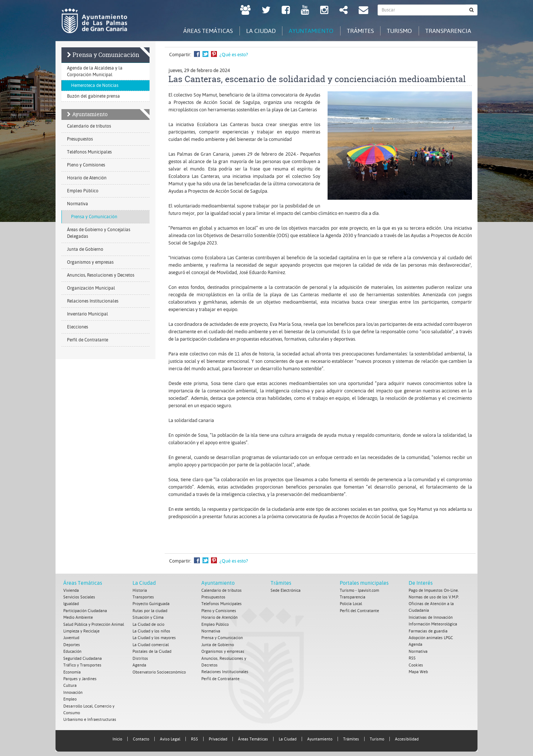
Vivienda (71, 590)
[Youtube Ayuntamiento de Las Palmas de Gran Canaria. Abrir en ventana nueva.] (305, 11)
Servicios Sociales (79, 597)
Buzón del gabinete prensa (93, 97)
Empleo (70, 697)
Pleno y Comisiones (86, 165)
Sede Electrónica (286, 590)
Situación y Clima (148, 617)
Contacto (141, 737)
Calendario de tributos (89, 126)
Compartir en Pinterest (214, 54)
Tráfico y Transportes (82, 664)
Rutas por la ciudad (150, 610)
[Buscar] (472, 10)
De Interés (421, 583)
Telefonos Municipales (222, 604)
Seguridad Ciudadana (83, 657)
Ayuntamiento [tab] (304, 31)
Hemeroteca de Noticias (95, 86)
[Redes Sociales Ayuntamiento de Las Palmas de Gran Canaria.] (343, 11)
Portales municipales (364, 583)
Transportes (143, 597)
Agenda (139, 664)
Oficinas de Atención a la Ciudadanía (431, 607)
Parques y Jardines (80, 677)
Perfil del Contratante (359, 610)
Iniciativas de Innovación (431, 617)
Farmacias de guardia (428, 630)
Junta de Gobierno (85, 250)
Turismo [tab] (396, 31)
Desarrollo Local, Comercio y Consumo (89, 707)
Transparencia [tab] (447, 31)
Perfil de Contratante (88, 340)
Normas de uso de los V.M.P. (434, 597)
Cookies (416, 664)
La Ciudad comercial (151, 644)
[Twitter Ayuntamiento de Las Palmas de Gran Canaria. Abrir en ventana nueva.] (266, 11)
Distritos (140, 657)
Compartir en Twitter (205, 54)
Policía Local (351, 604)
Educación (72, 650)
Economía (72, 670)
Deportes (72, 644)
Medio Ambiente (78, 617)
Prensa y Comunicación (106, 55)
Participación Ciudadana (85, 610)
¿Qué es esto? (234, 55)
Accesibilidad (407, 737)
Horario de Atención (87, 178)
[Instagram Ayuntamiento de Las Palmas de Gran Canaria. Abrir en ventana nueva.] (324, 11)
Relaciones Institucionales (93, 301)
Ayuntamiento (90, 114)
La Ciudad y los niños (151, 630)
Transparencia (353, 597)
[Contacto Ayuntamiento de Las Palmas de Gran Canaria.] (363, 11)
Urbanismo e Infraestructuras (90, 717)
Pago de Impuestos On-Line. (434, 590)
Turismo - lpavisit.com (359, 590)
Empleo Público (83, 191)
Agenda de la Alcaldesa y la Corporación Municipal (95, 72)
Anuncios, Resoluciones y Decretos (101, 276)
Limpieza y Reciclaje (81, 630)
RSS (412, 657)
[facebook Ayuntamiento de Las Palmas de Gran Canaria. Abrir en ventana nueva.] (286, 11)
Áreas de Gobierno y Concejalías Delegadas (99, 233)
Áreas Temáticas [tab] (197, 31)
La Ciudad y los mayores (154, 637)
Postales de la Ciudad (152, 650)
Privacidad (218, 737)
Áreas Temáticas (83, 583)
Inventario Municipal (88, 314)
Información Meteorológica (433, 624)
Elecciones (78, 327)
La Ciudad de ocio (148, 624)
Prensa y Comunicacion (222, 637)
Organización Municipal (91, 288)
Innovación (73, 690)
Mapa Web (418, 670)
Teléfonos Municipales (89, 152)
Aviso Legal (170, 737)
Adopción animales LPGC (431, 637)
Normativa (78, 204)
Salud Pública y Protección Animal (94, 624)
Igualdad (71, 604)
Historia (140, 590)
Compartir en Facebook (197, 54)
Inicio (117, 737)
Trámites (281, 583)
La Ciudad (144, 583)
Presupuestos (80, 139)
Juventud (71, 637)
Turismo (377, 737)
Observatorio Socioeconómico (159, 670)
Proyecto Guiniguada (151, 604)
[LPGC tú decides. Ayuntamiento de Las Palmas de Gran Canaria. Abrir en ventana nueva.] (245, 11)
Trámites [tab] (355, 31)
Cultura (70, 684)
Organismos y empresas (90, 263)
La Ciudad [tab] (252, 31)
